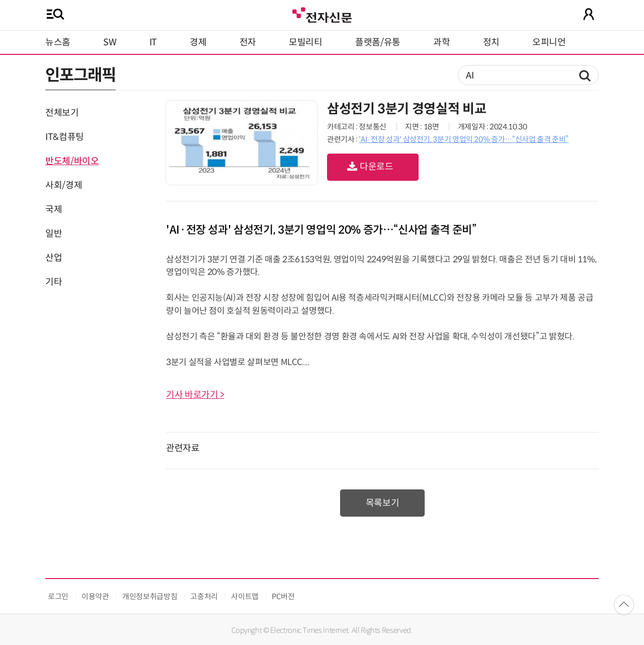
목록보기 (383, 503)
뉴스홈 (58, 42)
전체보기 (62, 113)
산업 (54, 258)
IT (153, 42)
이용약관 (95, 596)
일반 (54, 234)
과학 (441, 42)
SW (110, 42)
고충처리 (204, 596)
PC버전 (283, 596)
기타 (54, 282)
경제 (198, 42)
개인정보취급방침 (150, 596)
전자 (248, 42)
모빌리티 (306, 42)
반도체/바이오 (72, 161)
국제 (54, 209)
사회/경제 (64, 185)
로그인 (58, 596)
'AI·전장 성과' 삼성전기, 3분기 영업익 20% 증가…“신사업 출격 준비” (464, 139)
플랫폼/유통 (378, 42)
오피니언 (549, 42)
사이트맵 (245, 596)
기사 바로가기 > (195, 395)
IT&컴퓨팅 (65, 137)
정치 (491, 42)
